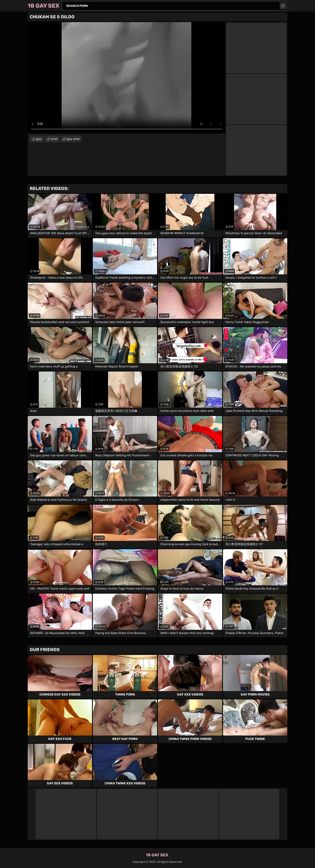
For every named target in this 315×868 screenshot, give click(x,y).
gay (39, 139)
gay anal (73, 139)
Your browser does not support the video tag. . (127, 78)
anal (54, 139)
